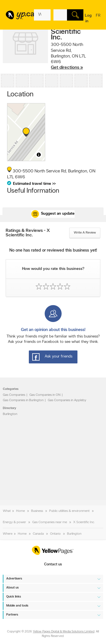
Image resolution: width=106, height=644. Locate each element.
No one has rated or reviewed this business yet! (53, 251)
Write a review (85, 233)
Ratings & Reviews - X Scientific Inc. (28, 233)
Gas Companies (14, 395)
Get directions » (67, 68)
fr (98, 19)
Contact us (53, 565)
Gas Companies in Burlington (23, 400)
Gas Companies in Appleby (67, 400)
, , (68, 56)
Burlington (10, 414)
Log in (88, 18)
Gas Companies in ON (45, 395)
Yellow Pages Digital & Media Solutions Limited (64, 632)
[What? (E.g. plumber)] (42, 15)
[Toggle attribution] (39, 155)
